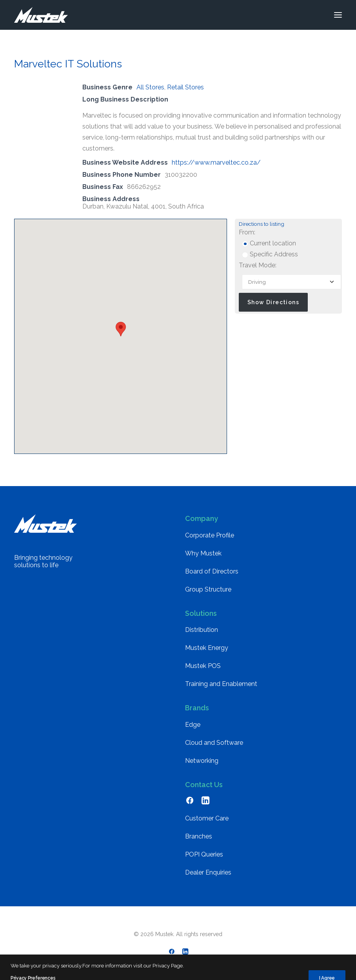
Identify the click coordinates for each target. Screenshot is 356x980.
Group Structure (208, 589)
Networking (202, 761)
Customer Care (207, 818)
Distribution (202, 630)
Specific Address (270, 254)
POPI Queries (204, 854)
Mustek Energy (207, 648)
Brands (197, 708)
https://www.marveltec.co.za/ (216, 162)
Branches (199, 836)
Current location (269, 243)
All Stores (150, 87)
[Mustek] (41, 15)
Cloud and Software (214, 743)
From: (247, 232)
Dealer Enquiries (208, 872)
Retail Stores (185, 87)
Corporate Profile (210, 535)
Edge (193, 725)
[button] (338, 15)
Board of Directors (212, 571)
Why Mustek (203, 553)
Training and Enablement (221, 684)
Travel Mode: (258, 265)
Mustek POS (203, 666)
